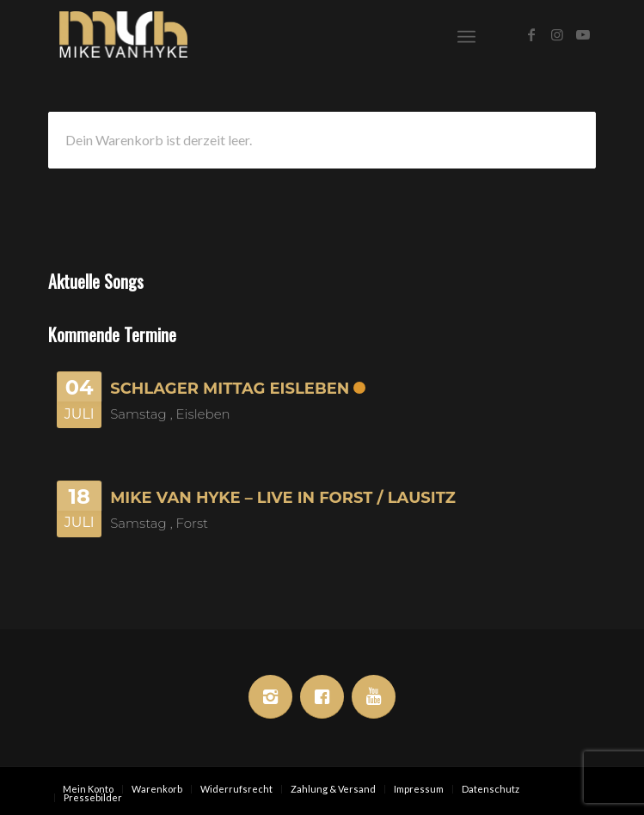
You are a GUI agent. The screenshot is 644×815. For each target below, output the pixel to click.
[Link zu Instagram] (557, 34)
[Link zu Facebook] (531, 34)
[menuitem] (466, 34)
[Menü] (466, 34)
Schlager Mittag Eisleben (230, 389)
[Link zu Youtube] (583, 34)
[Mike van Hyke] (267, 34)
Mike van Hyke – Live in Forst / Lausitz (283, 498)
